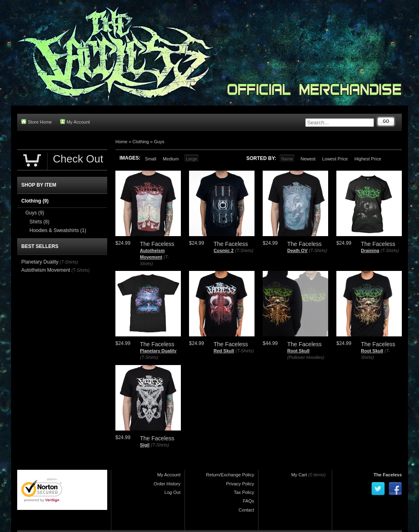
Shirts (39, 222)
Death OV (297, 250)
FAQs (248, 501)
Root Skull (298, 351)
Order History (167, 484)
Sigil (145, 445)
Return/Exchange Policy (230, 475)
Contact (246, 510)
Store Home (37, 122)
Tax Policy (244, 492)
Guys (159, 142)
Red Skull (224, 351)
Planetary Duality (158, 351)
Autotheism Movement (46, 270)
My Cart (299, 475)
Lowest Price (335, 159)
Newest (308, 159)
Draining (370, 250)
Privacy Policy (240, 484)
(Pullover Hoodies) (306, 357)
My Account (75, 122)
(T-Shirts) (244, 250)
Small (151, 159)
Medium (171, 159)
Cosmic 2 (224, 250)
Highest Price (368, 159)
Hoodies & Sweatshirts (58, 230)
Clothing (141, 142)
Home (121, 142)
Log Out (172, 492)
